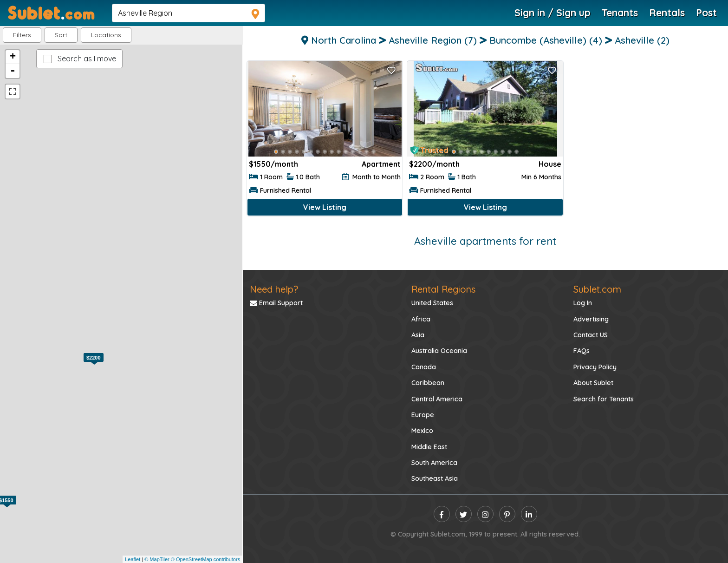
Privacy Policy (595, 367)
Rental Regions (443, 289)
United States (432, 303)
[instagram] (485, 514)
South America (434, 463)
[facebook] (442, 514)
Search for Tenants (604, 399)
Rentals (667, 13)
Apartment (381, 164)
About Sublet (593, 383)
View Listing (325, 207)
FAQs (582, 351)
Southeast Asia (435, 478)
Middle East (429, 447)
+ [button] (13, 57)
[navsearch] (188, 13)
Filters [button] (22, 35)
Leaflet (133, 559)
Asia (418, 335)
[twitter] (464, 514)
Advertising (591, 319)
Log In (583, 303)
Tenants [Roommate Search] (620, 13)
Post (706, 13)
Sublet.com (597, 289)
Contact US (591, 335)
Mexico (422, 431)
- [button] (13, 71)
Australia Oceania (439, 351)
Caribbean (428, 383)
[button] (106, 35)
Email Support (276, 303)
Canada (424, 367)
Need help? (274, 289)
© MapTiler (157, 559)
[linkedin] (529, 514)
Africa (421, 319)
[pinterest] (507, 514)
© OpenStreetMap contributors (205, 559)
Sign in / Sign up (552, 13)
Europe (423, 415)
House (550, 164)
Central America (437, 399)
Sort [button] (61, 35)
